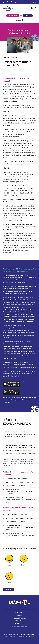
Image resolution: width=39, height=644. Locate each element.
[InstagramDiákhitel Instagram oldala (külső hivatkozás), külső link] (12, 2)
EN (36, 2)
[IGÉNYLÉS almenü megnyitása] (30, 16)
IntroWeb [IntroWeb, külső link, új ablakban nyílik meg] (29, 636)
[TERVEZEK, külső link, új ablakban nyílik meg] (19, 20)
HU (33, 2)
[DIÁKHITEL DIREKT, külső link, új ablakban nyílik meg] (14, 16)
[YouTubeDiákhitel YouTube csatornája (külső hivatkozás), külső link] (4, 2)
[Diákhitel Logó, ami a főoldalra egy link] (11, 8)
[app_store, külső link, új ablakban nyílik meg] (13, 381)
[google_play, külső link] (12, 389)
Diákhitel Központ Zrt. (28, 634)
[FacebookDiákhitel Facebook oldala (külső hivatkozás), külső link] (8, 2)
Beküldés (8, 589)
